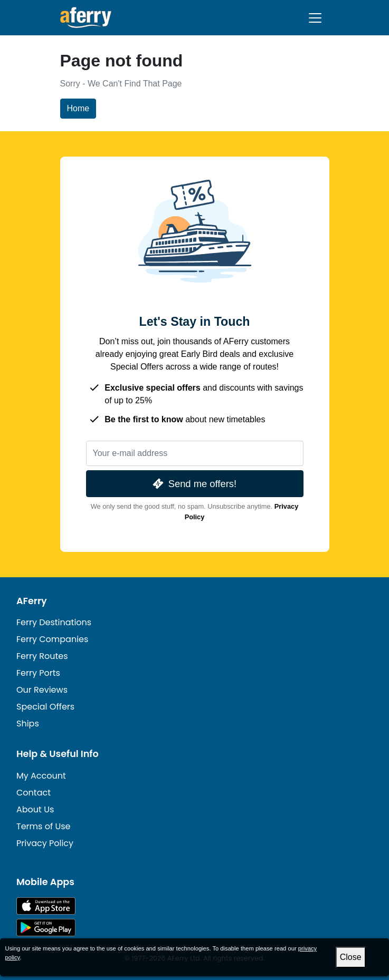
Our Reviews (42, 690)
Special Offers (45, 707)
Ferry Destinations (54, 622)
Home (78, 108)
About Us (35, 809)
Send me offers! (193, 484)
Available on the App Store (46, 906)
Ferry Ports (38, 673)
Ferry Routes (42, 656)
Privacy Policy (45, 843)
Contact (34, 793)
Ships (28, 724)
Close (351, 957)
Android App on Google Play (46, 928)
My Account (41, 776)
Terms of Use (44, 826)
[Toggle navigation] (315, 18)
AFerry (32, 601)
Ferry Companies (52, 639)
